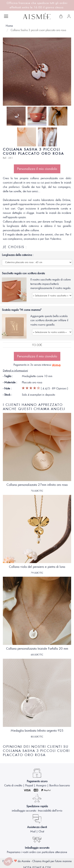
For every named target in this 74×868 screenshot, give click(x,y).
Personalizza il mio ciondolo (37, 169)
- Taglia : (8, 376)
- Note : (7, 388)
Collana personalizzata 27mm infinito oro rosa (37, 485)
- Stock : (7, 395)
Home (9, 26)
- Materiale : (10, 382)
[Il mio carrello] (61, 16)
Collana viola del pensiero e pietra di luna (37, 567)
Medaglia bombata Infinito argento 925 (37, 731)
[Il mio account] (69, 16)
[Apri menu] (6, 16)
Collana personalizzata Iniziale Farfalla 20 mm (37, 649)
